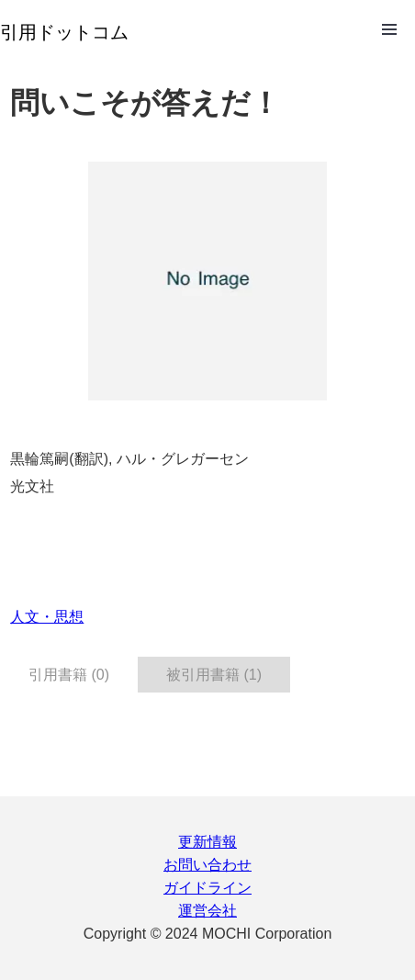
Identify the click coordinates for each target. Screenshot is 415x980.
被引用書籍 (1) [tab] (214, 675)
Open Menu (389, 29)
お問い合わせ (207, 865)
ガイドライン (207, 888)
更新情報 (207, 842)
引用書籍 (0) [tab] (69, 675)
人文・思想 (47, 617)
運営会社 (207, 911)
